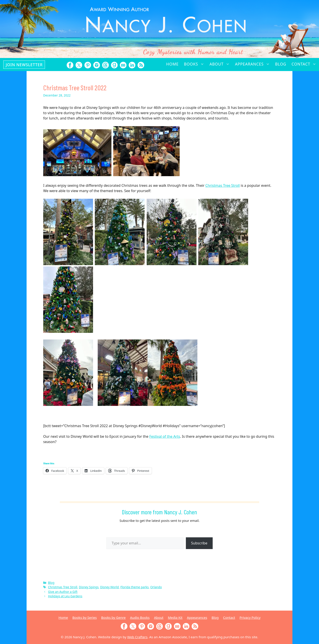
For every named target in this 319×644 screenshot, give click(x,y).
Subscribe (199, 543)
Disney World (109, 587)
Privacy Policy (250, 617)
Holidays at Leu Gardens (65, 596)
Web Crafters (137, 637)
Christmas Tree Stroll (223, 185)
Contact (305, 64)
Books (195, 64)
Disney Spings (89, 587)
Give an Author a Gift (63, 592)
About (221, 64)
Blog (281, 64)
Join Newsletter (24, 65)
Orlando (156, 587)
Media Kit (175, 617)
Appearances (254, 64)
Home (172, 64)
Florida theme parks (134, 587)
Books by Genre (113, 617)
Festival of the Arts (165, 436)
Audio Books (140, 617)
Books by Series (85, 617)
